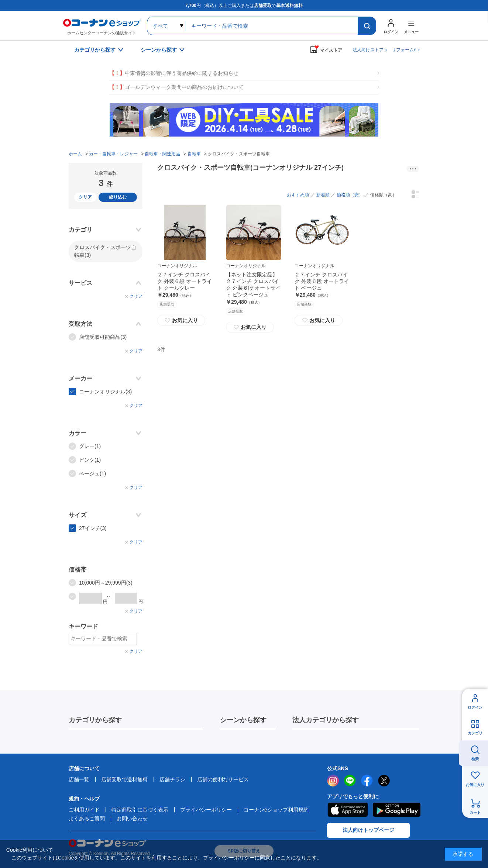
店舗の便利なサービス (223, 779)
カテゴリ (475, 733)
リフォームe (404, 50)
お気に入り (181, 320)
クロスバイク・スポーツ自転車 (105, 251)
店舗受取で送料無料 (124, 779)
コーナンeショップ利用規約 (276, 810)
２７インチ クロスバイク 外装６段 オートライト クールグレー (185, 281)
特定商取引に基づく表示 (140, 810)
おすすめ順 (298, 195)
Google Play (397, 810)
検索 (475, 759)
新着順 (323, 195)
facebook (367, 781)
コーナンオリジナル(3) (105, 392)
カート (475, 812)
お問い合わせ (132, 819)
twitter (384, 781)
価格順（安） (350, 195)
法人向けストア (368, 50)
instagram (333, 781)
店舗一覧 (79, 779)
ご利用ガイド (84, 810)
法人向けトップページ (368, 830)
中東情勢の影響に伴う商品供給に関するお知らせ (174, 73)
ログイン (475, 707)
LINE (350, 781)
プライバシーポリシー (206, 810)
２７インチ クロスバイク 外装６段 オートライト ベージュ (322, 281)
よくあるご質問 (87, 819)
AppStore (347, 810)
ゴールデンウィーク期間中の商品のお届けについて (176, 87)
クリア (85, 197)
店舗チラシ (172, 779)
